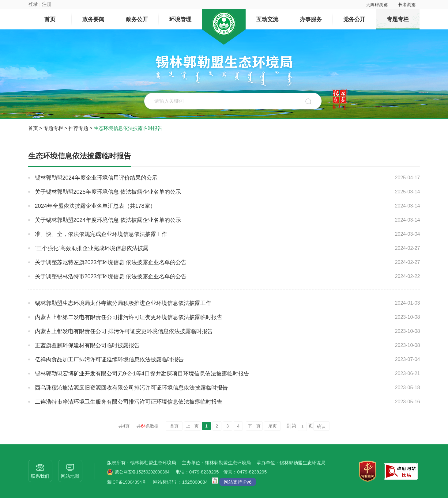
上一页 (192, 426)
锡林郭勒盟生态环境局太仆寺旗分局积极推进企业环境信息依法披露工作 (123, 303)
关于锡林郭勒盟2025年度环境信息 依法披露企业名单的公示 (108, 192)
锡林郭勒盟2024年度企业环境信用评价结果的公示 (96, 178)
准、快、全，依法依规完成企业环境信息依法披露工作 (101, 234)
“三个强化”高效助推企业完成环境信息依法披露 (92, 248)
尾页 (273, 426)
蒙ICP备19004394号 (127, 482)
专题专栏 (398, 19)
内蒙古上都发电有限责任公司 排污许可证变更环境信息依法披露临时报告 (124, 331)
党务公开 (354, 19)
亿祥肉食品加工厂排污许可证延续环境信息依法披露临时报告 (109, 359)
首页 (50, 19)
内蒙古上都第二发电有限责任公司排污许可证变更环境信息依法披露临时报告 (129, 317)
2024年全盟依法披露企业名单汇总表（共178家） (95, 206)
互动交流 (267, 19)
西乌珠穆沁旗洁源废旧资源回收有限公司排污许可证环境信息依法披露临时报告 (131, 388)
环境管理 (180, 19)
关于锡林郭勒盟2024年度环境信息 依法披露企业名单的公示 (108, 220)
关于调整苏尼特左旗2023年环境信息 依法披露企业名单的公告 (111, 262)
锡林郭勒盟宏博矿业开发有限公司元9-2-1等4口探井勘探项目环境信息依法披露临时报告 (142, 374)
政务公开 (137, 19)
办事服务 (311, 19)
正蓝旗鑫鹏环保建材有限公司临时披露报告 (87, 345)
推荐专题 (78, 128)
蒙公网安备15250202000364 (142, 472)
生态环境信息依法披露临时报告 (128, 128)
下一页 (254, 426)
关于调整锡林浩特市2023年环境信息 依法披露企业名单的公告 (111, 276)
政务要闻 (93, 19)
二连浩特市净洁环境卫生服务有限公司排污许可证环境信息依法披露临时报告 (129, 402)
